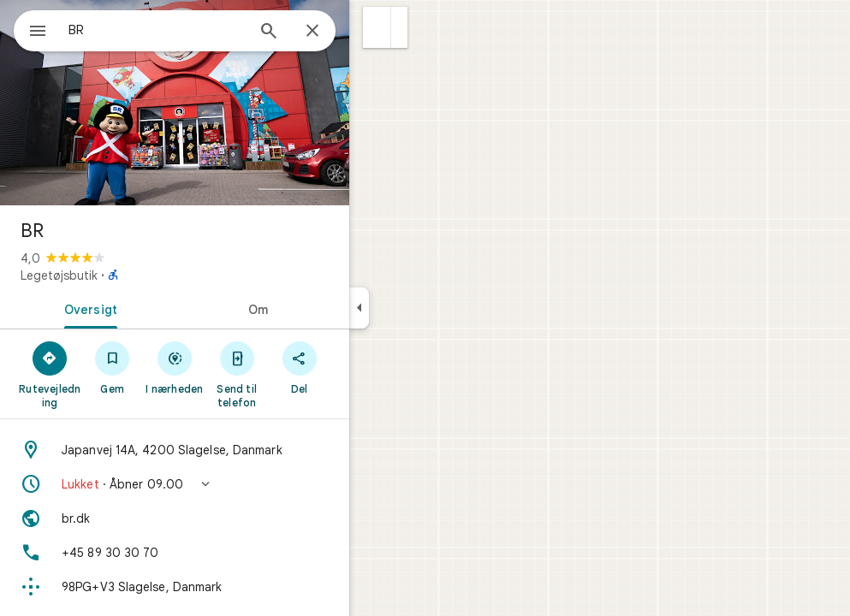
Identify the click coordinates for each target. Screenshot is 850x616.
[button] (439, 27)
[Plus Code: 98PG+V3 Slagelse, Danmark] (236, 587)
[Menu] (31, 29)
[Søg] (330, 33)
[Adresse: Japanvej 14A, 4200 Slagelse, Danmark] (236, 450)
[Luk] (374, 32)
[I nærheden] (237, 367)
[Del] (361, 367)
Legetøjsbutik (121, 275)
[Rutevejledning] (112, 374)
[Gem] (174, 367)
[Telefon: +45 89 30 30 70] (236, 553)
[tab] (149, 308)
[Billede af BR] (236, 103)
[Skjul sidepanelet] (421, 308)
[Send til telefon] (298, 374)
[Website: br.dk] (236, 518)
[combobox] (201, 30)
